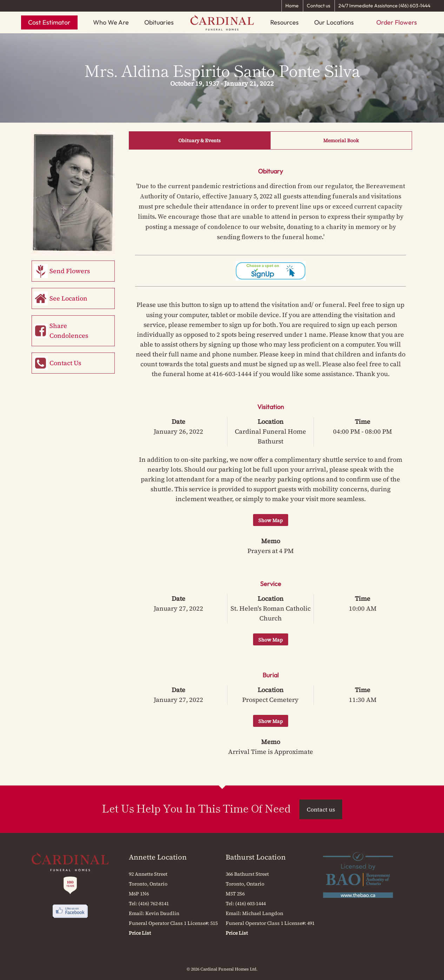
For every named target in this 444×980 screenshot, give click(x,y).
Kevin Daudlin (162, 913)
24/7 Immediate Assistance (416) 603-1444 (384, 6)
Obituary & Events (200, 140)
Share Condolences (69, 331)
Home (292, 6)
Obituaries (159, 22)
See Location (68, 298)
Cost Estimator (49, 22)
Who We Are (111, 22)
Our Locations (334, 22)
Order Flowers (397, 22)
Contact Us (65, 363)
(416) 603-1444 (250, 903)
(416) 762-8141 (154, 903)
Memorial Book (341, 140)
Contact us (319, 6)
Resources (284, 22)
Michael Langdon (263, 913)
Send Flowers (70, 271)
